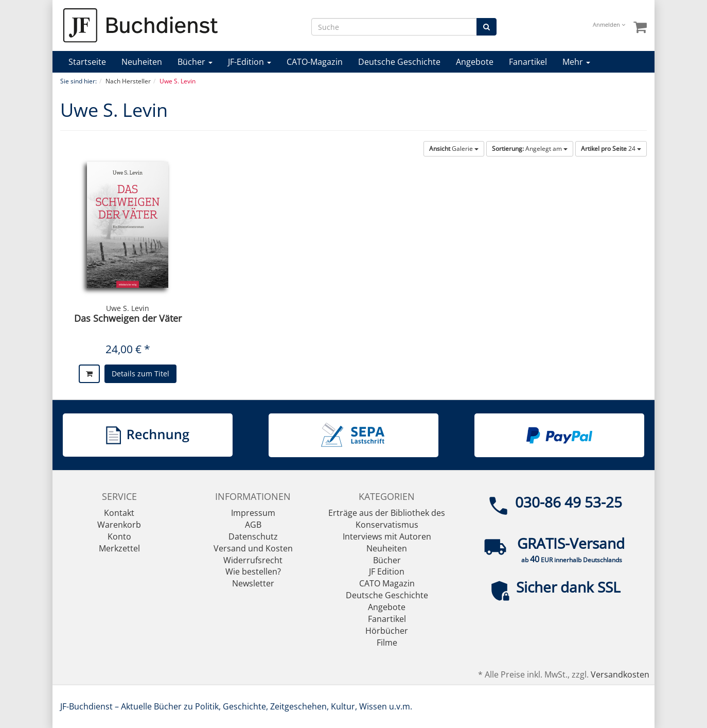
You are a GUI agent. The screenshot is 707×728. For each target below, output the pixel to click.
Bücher (195, 62)
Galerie (454, 149)
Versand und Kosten (253, 548)
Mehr (576, 62)
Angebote (475, 62)
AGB (253, 525)
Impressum (253, 513)
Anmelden (609, 24)
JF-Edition (250, 62)
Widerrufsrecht (253, 560)
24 (611, 149)
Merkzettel (119, 548)
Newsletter (253, 583)
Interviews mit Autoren (387, 536)
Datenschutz (253, 536)
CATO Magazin (387, 583)
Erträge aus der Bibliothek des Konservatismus (387, 519)
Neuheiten (142, 62)
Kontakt (119, 513)
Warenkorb (119, 525)
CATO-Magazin (315, 62)
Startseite (87, 62)
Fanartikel (528, 62)
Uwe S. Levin (128, 308)
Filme (387, 643)
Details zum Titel (140, 374)
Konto (119, 536)
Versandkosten (620, 674)
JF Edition (387, 571)
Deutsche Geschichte (399, 62)
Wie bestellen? (253, 571)
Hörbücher (387, 631)
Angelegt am (530, 149)
